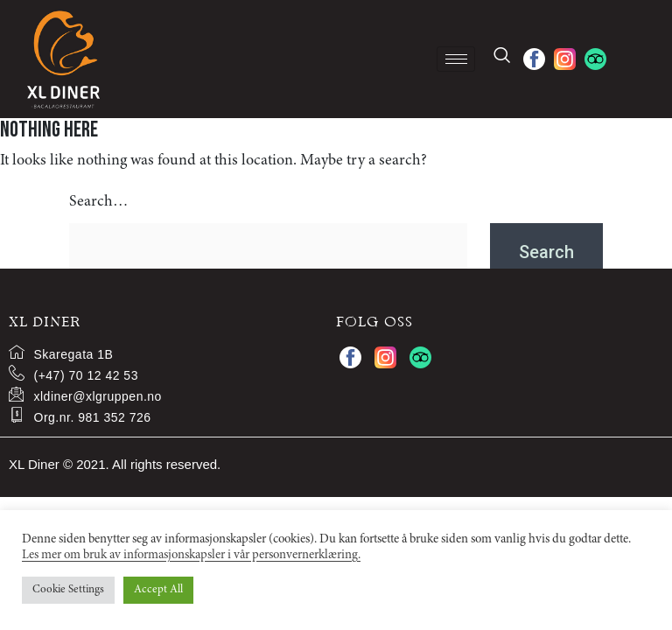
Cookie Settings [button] (68, 590)
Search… (98, 202)
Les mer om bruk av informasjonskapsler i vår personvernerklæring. (191, 555)
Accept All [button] (158, 590)
